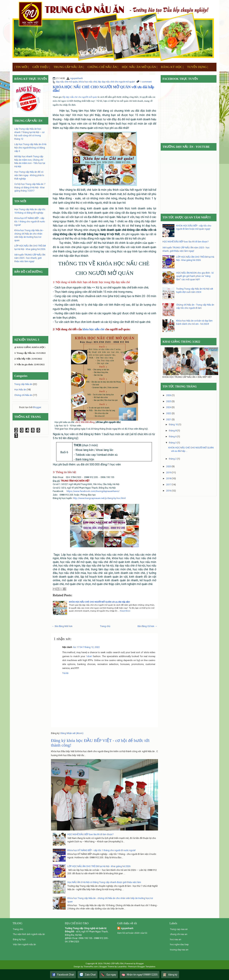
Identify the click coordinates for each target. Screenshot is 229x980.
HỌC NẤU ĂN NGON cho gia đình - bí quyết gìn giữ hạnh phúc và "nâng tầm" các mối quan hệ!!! (195, 276)
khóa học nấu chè (88, 82)
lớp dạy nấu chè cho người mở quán (80, 97)
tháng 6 (173, 436)
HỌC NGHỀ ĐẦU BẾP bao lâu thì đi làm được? (91, 834)
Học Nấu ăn (20, 390)
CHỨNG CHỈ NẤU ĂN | (103, 67)
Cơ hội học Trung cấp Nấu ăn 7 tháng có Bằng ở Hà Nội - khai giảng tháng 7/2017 (30, 187)
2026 (169, 395)
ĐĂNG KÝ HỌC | (172, 67)
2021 (169, 419)
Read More (125, 611)
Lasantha (122, 967)
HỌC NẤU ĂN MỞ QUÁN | (140, 67)
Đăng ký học (19, 939)
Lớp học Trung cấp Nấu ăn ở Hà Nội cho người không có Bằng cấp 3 (30, 148)
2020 (169, 466)
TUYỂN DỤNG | (198, 67)
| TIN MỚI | (22, 67)
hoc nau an (176, 939)
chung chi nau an (179, 934)
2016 (169, 491)
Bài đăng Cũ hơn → (147, 626)
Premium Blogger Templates (142, 967)
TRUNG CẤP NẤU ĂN (113, 964)
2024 (169, 407)
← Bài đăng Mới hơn (62, 626)
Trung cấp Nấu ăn (23, 384)
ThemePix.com (91, 967)
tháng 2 (173, 459)
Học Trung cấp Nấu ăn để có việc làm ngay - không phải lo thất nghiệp (29, 175)
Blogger (37, 407)
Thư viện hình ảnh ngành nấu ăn (29, 934)
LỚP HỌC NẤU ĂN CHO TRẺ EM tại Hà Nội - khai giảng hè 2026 (99, 866)
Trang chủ (105, 626)
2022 (169, 413)
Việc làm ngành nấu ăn (24, 944)
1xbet (89, 656)
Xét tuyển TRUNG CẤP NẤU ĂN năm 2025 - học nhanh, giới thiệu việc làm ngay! (30, 258)
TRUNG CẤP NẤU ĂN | (69, 67)
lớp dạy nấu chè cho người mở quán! (116, 82)
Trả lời (65, 673)
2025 (169, 401)
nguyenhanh (77, 78)
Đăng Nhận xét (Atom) (72, 733)
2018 (169, 478)
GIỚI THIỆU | (41, 67)
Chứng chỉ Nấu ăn (23, 395)
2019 (169, 473)
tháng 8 (173, 431)
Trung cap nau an (179, 929)
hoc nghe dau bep (179, 944)
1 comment (146, 82)
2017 (169, 485)
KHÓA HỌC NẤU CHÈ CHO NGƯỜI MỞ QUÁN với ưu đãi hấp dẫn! (103, 89)
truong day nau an (179, 950)
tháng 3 (173, 443)
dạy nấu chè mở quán (67, 82)
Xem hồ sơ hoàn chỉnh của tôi (132, 933)
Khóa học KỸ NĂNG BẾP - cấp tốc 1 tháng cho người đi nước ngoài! (102, 850)
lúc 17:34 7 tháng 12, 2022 (86, 647)
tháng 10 (173, 424)
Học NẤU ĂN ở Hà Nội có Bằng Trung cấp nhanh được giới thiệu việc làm (104, 882)
